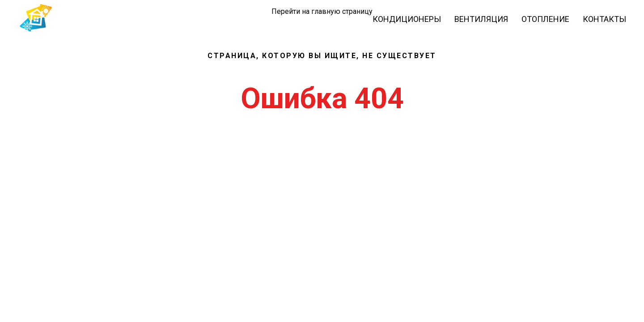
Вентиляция (481, 19)
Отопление (545, 19)
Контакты (604, 19)
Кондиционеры (407, 19)
